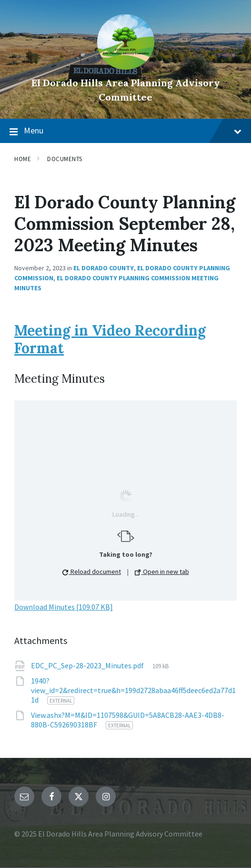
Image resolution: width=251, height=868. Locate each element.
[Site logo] (126, 67)
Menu (125, 131)
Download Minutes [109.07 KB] (64, 607)
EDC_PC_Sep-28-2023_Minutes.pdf (88, 665)
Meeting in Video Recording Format (110, 339)
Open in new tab (162, 572)
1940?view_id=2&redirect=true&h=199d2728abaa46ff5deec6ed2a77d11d (133, 690)
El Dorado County (104, 268)
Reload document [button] (92, 572)
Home (23, 159)
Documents (65, 159)
